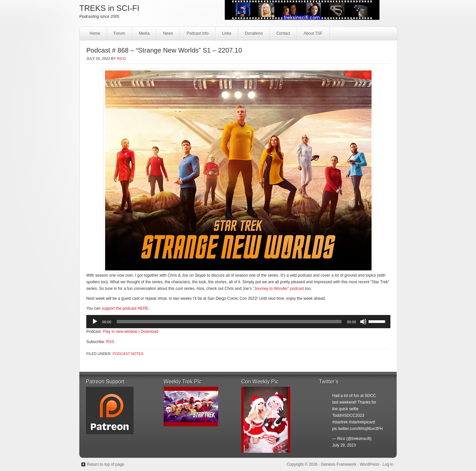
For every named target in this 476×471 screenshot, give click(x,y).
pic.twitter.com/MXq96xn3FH (357, 429)
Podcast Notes (128, 354)
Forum (119, 33)
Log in (388, 464)
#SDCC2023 (353, 415)
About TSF (313, 33)
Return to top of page (106, 464)
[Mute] (363, 322)
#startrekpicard (362, 422)
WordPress (369, 464)
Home (95, 33)
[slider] (229, 322)
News (168, 33)
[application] (238, 322)
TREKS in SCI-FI (109, 8)
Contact (282, 35)
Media (143, 35)
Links (226, 35)
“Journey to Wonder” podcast (278, 289)
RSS (110, 342)
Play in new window (120, 332)
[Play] (95, 322)
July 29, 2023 (344, 445)
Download (150, 332)
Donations (253, 35)
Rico (121, 59)
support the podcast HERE (125, 308)
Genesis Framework (339, 464)
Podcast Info (197, 35)
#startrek (340, 422)
